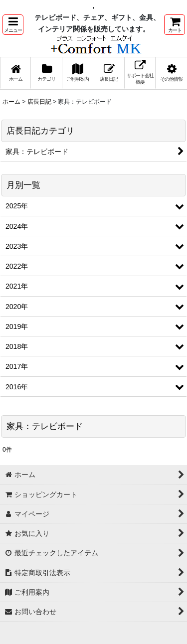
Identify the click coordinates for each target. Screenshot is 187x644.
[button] (13, 25)
